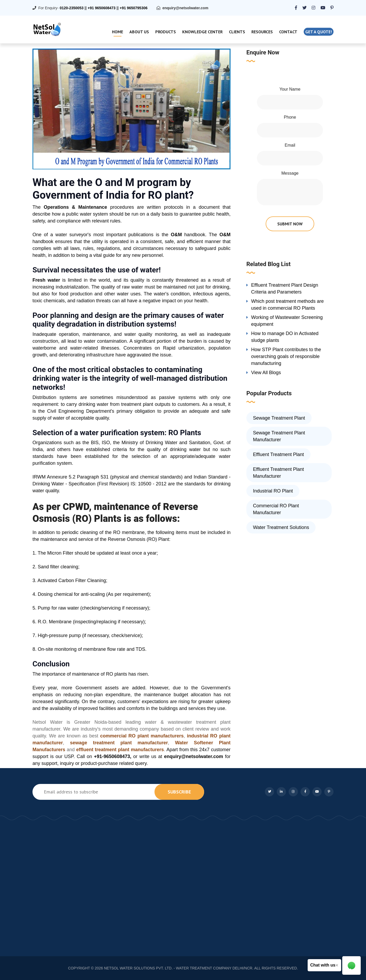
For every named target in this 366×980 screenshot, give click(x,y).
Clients (237, 32)
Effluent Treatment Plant (278, 454)
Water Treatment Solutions (281, 527)
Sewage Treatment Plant (279, 418)
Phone (290, 117)
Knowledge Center (202, 32)
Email (290, 145)
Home (118, 32)
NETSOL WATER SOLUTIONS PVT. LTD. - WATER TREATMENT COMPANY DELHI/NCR (178, 968)
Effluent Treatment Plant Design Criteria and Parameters (285, 289)
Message (290, 173)
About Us (139, 32)
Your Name (290, 89)
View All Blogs (266, 373)
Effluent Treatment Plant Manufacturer (278, 473)
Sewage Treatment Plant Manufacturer (279, 436)
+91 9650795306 (134, 8)
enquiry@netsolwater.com (185, 8)
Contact (288, 32)
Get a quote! (319, 32)
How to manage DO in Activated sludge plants (285, 337)
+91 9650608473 (102, 8)
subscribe (179, 792)
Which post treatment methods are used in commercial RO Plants (287, 305)
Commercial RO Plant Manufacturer (276, 509)
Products (166, 32)
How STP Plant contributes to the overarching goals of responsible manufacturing (286, 356)
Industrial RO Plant (273, 491)
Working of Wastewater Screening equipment (287, 321)
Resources (262, 32)
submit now (290, 224)
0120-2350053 (72, 8)
